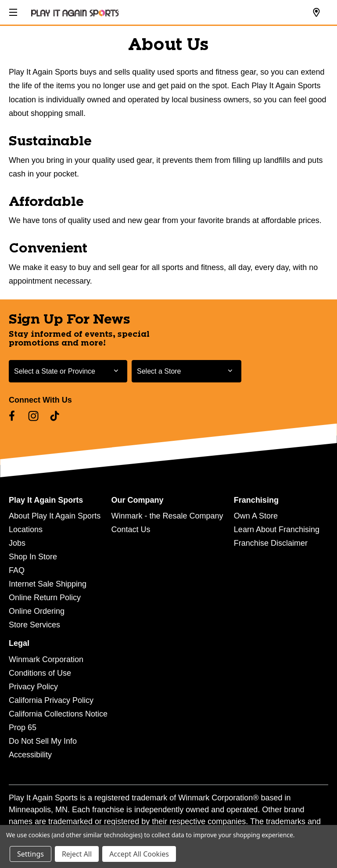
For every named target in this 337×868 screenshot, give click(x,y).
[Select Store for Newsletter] (186, 371)
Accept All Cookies (139, 854)
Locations (26, 529)
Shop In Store (33, 557)
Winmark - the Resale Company (167, 516)
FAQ (17, 570)
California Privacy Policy (51, 700)
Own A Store (256, 516)
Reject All (77, 854)
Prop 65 (23, 728)
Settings (30, 854)
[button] (12, 11)
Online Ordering (37, 611)
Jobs (17, 543)
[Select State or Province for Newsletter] (68, 371)
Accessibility (30, 755)
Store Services (34, 625)
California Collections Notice (58, 714)
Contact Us (131, 529)
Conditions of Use (40, 673)
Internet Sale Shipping (48, 584)
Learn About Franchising (277, 529)
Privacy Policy (33, 687)
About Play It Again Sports (55, 516)
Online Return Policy (45, 598)
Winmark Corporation (46, 659)
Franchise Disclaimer (271, 543)
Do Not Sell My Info (43, 741)
